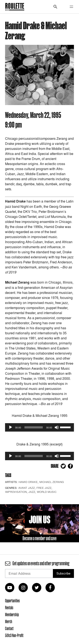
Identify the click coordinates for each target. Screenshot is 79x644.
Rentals (9, 608)
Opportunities (12, 601)
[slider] (34, 427)
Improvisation (16, 492)
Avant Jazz (27, 488)
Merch (9, 621)
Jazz (32, 492)
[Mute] (57, 427)
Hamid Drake (28, 482)
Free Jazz (44, 488)
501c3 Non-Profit (14, 635)
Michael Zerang (52, 482)
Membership (12, 615)
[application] (39, 427)
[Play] (11, 427)
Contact (9, 628)
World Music (47, 492)
